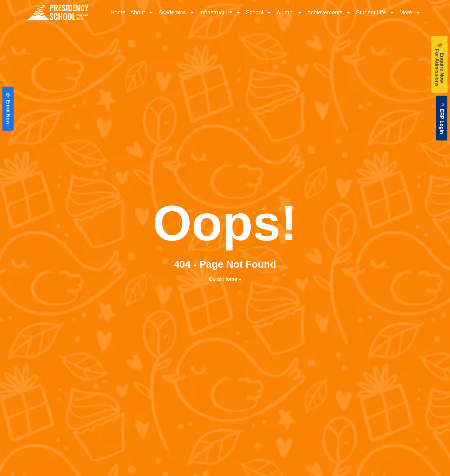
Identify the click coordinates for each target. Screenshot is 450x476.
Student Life (375, 12)
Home (118, 12)
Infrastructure (220, 12)
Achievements (329, 12)
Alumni (290, 12)
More (410, 12)
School (259, 12)
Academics (177, 12)
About (142, 12)
